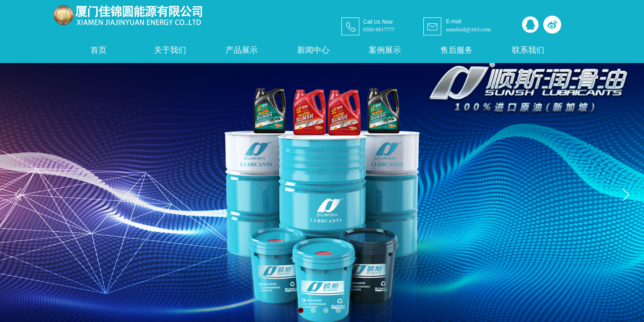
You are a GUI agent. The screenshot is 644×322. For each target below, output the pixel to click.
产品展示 (242, 50)
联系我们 (528, 50)
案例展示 (385, 50)
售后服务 (456, 50)
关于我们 (170, 50)
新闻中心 (313, 50)
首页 (98, 50)
